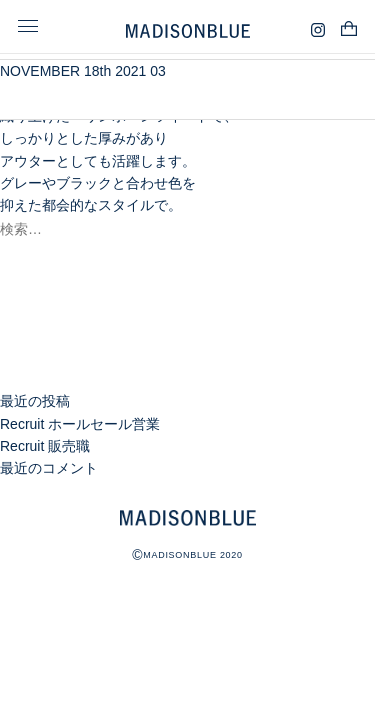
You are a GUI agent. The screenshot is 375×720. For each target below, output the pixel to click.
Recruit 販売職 (45, 446)
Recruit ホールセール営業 (80, 424)
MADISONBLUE (188, 518)
